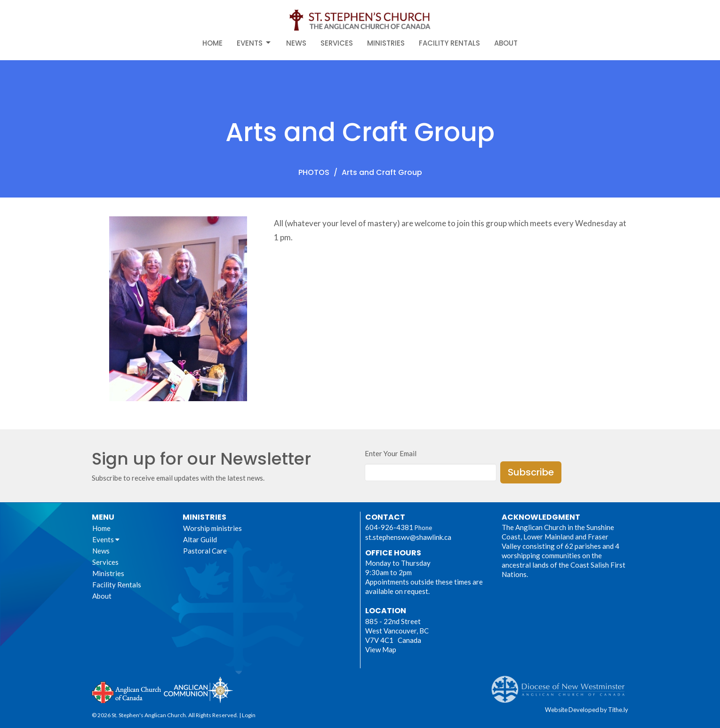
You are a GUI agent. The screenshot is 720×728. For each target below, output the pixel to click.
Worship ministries (212, 528)
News (296, 43)
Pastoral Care (205, 551)
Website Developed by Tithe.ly (587, 710)
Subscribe (531, 472)
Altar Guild (200, 539)
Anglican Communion (198, 690)
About (506, 43)
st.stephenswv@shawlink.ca (408, 537)
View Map (381, 649)
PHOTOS (314, 172)
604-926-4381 (389, 527)
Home (212, 43)
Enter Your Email (391, 453)
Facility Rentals (449, 43)
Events (254, 43)
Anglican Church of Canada (127, 691)
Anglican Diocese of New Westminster (562, 685)
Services (337, 43)
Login (249, 715)
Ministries (386, 43)
